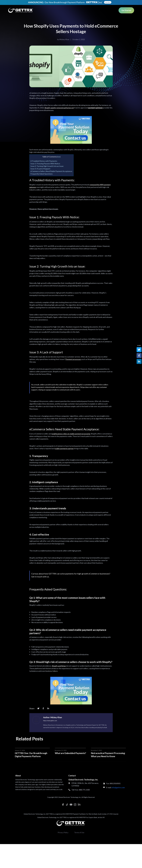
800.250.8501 (115, 783)
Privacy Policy (63, 832)
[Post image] (32, 748)
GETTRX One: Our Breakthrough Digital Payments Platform (31, 755)
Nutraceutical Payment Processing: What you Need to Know (108, 755)
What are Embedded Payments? (70, 753)
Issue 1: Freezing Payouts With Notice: (45, 164)
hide (59, 157)
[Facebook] (43, 708)
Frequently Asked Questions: (42, 174)
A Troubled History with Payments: (44, 161)
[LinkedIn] (48, 708)
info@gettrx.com (118, 787)
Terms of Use (79, 832)
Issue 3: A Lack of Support (40, 169)
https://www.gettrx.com (50, 721)
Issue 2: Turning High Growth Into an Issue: (47, 166)
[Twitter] (38, 708)
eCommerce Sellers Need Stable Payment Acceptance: (51, 171)
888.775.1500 (84, 790)
